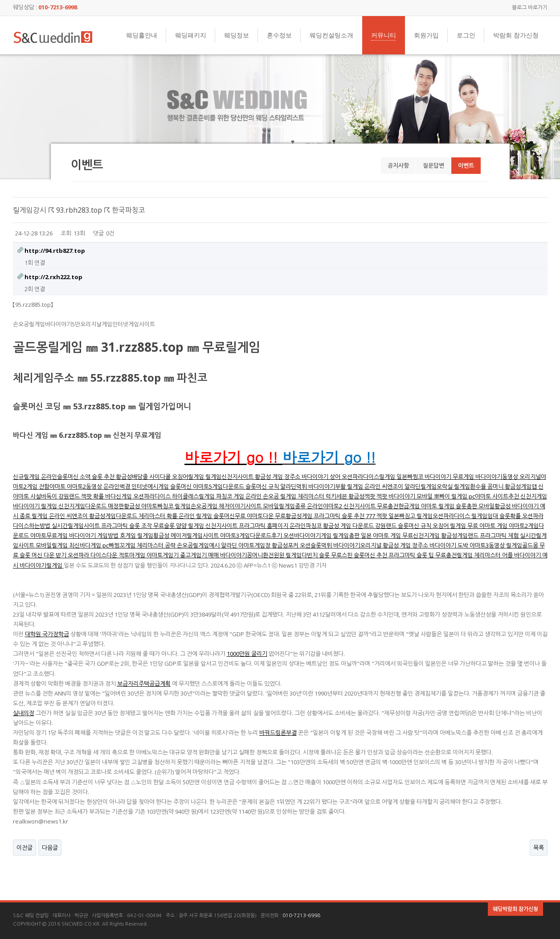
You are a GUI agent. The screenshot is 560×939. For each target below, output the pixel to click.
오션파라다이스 (153, 496)
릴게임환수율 (471, 486)
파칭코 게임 (231, 496)
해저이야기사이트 (241, 506)
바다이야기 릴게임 (36, 506)
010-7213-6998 (301, 916)
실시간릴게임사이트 (76, 526)
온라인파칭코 (306, 526)
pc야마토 (480, 496)
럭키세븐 (337, 496)
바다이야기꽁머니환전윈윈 (253, 555)
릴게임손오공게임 (197, 506)
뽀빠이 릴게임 (451, 496)
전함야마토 (53, 486)
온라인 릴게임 (196, 516)
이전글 (25, 848)
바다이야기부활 (328, 486)
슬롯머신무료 (230, 516)
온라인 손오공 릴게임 (272, 496)
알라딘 (230, 545)
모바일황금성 (495, 506)
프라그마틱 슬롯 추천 (340, 516)
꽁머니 (496, 486)
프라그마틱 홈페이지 (264, 526)
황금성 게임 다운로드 (349, 526)
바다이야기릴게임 (42, 565)
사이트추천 (506, 496)
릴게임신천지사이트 (230, 477)
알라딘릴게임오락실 (429, 486)
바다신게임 (119, 496)
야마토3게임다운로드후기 (252, 535)
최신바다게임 (86, 545)
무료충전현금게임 (399, 506)
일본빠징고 (403, 516)
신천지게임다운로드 (83, 506)
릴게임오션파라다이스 (444, 516)
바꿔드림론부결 (278, 733)
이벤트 (466, 165)
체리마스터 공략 (157, 545)
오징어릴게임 (189, 477)
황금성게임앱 (521, 486)
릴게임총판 (347, 535)
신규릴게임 (27, 477)
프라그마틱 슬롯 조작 (127, 526)
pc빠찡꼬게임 (120, 545)
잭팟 (382, 496)
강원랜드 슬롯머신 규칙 (404, 526)
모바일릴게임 (52, 545)
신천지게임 (534, 496)
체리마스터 (312, 496)
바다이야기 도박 (450, 545)
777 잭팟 (377, 516)
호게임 (129, 535)
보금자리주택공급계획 (144, 684)
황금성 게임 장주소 (278, 477)
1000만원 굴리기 (247, 654)
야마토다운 (261, 516)
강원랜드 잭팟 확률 (82, 496)
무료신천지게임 (422, 535)
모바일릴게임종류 (285, 506)
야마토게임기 (163, 555)
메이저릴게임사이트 (195, 535)
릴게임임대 (485, 516)
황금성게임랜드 (460, 535)
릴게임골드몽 (523, 545)
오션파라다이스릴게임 (369, 477)
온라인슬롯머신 (60, 477)
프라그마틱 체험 (500, 535)
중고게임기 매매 (200, 555)
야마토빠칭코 (158, 506)
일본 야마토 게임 (382, 535)
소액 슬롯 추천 (98, 477)
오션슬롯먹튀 (317, 545)
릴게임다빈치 (302, 555)
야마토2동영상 (85, 486)
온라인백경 (117, 486)
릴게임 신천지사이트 (213, 526)
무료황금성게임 (294, 516)
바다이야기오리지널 (358, 545)
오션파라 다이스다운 (93, 555)
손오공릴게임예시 (199, 545)
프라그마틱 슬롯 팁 (412, 555)
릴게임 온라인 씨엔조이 (376, 486)
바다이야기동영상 (497, 477)
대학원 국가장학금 (47, 634)
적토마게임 (133, 555)
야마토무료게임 (50, 535)
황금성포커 (286, 545)
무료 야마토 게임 (488, 526)
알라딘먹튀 (294, 486)
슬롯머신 (182, 486)
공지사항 (398, 165)
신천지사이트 (360, 506)
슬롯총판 (467, 506)
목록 (539, 848)
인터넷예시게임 (151, 486)
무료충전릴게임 (455, 555)
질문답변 (433, 165)
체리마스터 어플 (494, 555)
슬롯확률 (511, 516)
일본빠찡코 (411, 477)
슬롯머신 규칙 (263, 486)
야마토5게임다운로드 (219, 486)
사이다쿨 (161, 477)
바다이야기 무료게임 (450, 477)
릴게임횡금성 (154, 535)
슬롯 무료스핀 (336, 555)
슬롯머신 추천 (371, 555)
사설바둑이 (44, 496)
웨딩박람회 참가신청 (515, 909)
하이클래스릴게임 (194, 496)
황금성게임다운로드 (114, 516)
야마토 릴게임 (438, 506)
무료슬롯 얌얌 (171, 526)
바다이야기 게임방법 (94, 535)
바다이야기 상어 (322, 477)
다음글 (50, 848)
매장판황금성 (125, 506)
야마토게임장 (255, 545)
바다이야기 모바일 (411, 496)
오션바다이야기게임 (308, 535)
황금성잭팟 (362, 496)
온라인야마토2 (325, 506)
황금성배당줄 (133, 477)
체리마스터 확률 (159, 516)
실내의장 (24, 713)
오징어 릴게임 (450, 526)
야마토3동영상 (488, 545)
